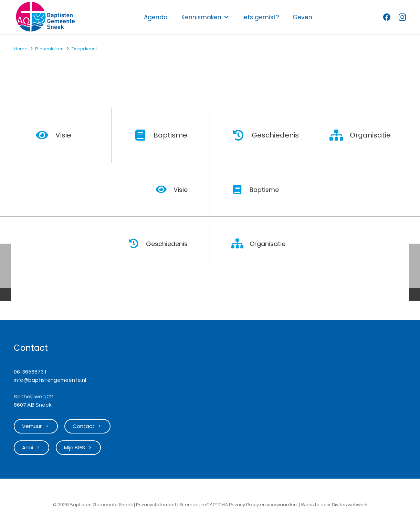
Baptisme (170, 135)
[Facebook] (387, 17)
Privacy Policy (244, 505)
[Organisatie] (340, 135)
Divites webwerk (350, 505)
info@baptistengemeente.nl (50, 380)
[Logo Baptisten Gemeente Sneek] (45, 17)
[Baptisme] (144, 135)
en (263, 505)
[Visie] (46, 135)
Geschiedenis (275, 135)
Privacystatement (156, 505)
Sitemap (189, 505)
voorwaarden (282, 505)
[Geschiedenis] (242, 135)
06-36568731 (30, 372)
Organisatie (370, 135)
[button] (225, 17)
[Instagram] (402, 17)
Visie (63, 135)
